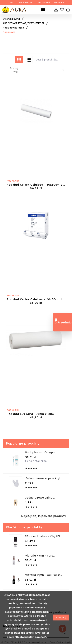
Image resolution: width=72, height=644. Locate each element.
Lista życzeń (43, 2)
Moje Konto (25, 2)
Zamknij (61, 617)
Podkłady (13, 181)
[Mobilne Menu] (43, 10)
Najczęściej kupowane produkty (44, 516)
